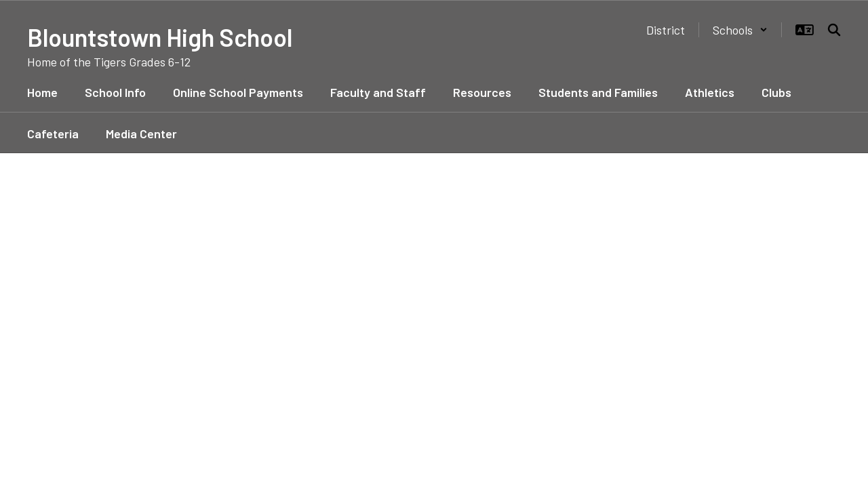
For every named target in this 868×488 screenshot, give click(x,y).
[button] (740, 30)
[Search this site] (834, 30)
